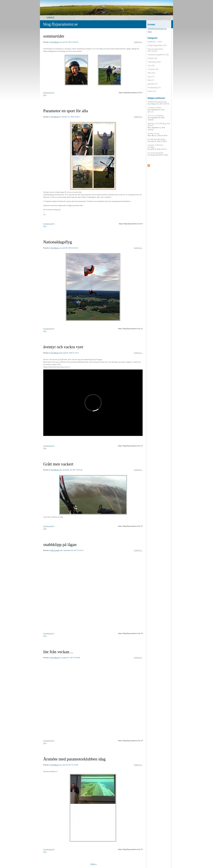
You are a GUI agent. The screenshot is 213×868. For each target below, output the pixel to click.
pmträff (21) (153, 84)
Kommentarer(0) (49, 93)
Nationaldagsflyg (58, 242)
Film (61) (151, 73)
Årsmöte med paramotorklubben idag (74, 759)
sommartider (54, 36)
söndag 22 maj (157, 134)
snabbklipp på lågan (60, 545)
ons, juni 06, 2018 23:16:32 (69, 248)
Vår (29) (151, 66)
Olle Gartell (55, 550)
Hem (150, 32)
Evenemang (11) (154, 87)
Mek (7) (151, 80)
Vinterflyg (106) (154, 62)
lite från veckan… (58, 652)
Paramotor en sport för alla (66, 111)
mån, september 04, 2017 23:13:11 (71, 550)
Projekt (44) (152, 58)
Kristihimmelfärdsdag (157, 140)
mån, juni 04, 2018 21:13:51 (69, 353)
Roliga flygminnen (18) (157, 45)
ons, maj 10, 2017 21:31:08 (69, 765)
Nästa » (94, 864)
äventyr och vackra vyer (63, 347)
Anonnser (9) (153, 69)
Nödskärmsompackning (158, 103)
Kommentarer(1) (49, 633)
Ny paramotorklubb (158, 154)
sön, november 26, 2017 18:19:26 (71, 470)
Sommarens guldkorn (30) (158, 55)
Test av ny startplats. (156, 118)
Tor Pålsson (55, 42)
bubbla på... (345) (155, 42)
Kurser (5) (152, 91)
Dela (45, 95)
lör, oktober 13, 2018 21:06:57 (70, 117)
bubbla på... (138, 42)
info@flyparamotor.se (157, 29)
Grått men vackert (58, 464)
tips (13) (151, 77)
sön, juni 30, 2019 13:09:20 (69, 42)
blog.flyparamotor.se (60, 24)
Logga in (50, 17)
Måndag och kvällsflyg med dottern (159, 126)
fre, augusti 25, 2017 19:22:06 (70, 658)
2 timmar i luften (156, 110)
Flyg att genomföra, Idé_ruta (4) (156, 50)
